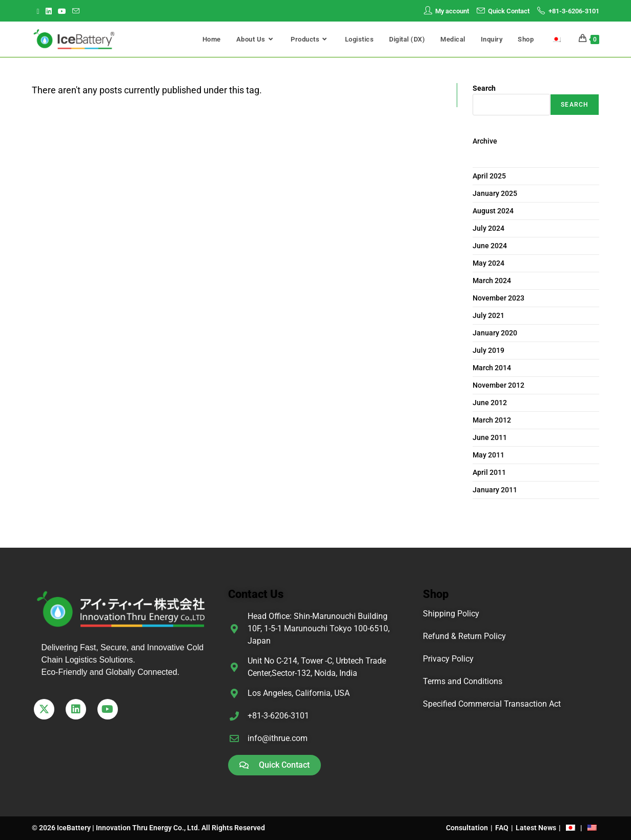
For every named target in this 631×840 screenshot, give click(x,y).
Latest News (536, 828)
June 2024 (490, 246)
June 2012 (490, 403)
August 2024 (493, 211)
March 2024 (492, 281)
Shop (436, 594)
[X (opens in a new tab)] (40, 11)
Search (484, 88)
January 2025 (495, 193)
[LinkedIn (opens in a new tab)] (49, 11)
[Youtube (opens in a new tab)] (62, 11)
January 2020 (495, 333)
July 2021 (488, 315)
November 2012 (498, 385)
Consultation (467, 828)
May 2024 (488, 263)
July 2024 (488, 228)
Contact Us (256, 594)
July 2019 (488, 350)
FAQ (502, 828)
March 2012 (492, 420)
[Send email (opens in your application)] (76, 11)
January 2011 (495, 490)
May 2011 (488, 455)
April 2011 (489, 472)
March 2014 (492, 368)
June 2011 (490, 437)
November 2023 (498, 298)
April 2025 (489, 176)
